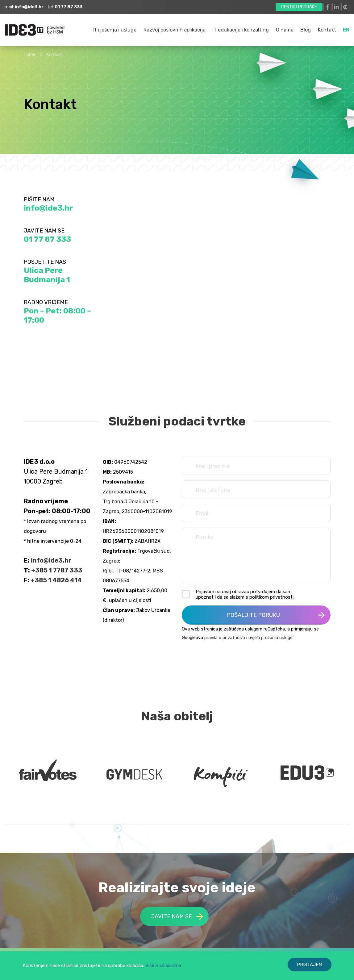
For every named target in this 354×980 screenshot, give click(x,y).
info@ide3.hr (48, 208)
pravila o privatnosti (225, 638)
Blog (306, 30)
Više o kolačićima (163, 965)
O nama (285, 30)
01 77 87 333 (47, 239)
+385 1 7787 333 (57, 570)
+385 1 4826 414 (56, 580)
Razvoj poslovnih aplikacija (175, 30)
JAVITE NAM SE (177, 916)
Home (30, 54)
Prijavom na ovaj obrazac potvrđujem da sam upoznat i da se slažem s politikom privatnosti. (245, 594)
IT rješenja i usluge (115, 30)
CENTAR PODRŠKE (299, 7)
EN (346, 30)
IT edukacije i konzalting (241, 30)
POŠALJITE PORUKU (276, 615)
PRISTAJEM (310, 965)
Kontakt (327, 30)
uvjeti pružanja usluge (271, 638)
